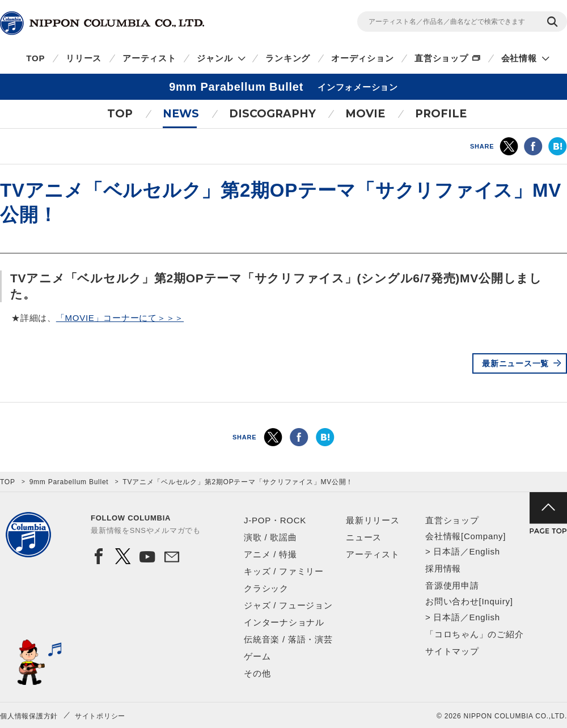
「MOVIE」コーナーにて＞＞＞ (120, 318)
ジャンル (215, 58)
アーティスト (149, 58)
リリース (84, 58)
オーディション (362, 58)
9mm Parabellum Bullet (69, 482)
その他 (257, 673)
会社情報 (519, 58)
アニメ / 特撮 (270, 554)
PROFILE (441, 114)
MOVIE (365, 114)
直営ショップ (441, 58)
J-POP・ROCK (275, 520)
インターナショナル (284, 622)
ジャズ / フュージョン (288, 605)
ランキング (288, 58)
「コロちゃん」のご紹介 (474, 634)
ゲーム (257, 656)
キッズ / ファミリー (284, 571)
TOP (35, 58)
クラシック (266, 588)
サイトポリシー (100, 716)
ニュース (364, 537)
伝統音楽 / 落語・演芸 (288, 639)
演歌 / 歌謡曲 (270, 537)
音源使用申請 (452, 585)
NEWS (181, 114)
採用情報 (443, 568)
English (484, 551)
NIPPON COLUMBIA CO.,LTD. (102, 23)
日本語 (447, 551)
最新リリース (373, 520)
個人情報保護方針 (29, 716)
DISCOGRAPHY (272, 114)
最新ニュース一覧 (515, 363)
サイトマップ (452, 651)
